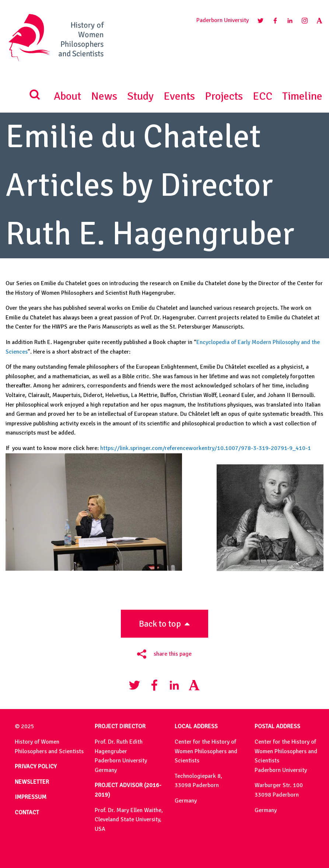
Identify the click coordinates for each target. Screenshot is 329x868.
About (67, 96)
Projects (224, 96)
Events (179, 96)
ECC (262, 96)
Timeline (302, 96)
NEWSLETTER (32, 782)
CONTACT (27, 812)
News (104, 96)
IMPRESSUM (31, 797)
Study (140, 96)
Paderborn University (223, 20)
